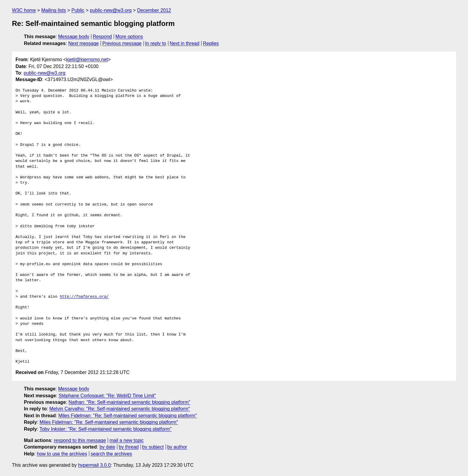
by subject (153, 447)
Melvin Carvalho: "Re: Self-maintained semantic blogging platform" (120, 409)
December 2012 (154, 10)
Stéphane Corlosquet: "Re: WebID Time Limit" (107, 396)
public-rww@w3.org (111, 10)
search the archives (111, 454)
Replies (211, 43)
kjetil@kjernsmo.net (87, 59)
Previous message (122, 43)
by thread (129, 447)
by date (107, 447)
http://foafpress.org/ (84, 297)
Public (78, 10)
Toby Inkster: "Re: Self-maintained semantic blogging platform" (106, 429)
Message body (74, 37)
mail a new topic (127, 440)
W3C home (24, 10)
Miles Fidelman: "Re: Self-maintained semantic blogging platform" (128, 416)
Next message (84, 43)
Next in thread (184, 43)
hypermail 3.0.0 (94, 465)
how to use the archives (62, 454)
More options (129, 37)
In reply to (156, 43)
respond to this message (80, 440)
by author (177, 447)
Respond (102, 37)
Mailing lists (54, 10)
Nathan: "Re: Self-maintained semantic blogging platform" (129, 402)
